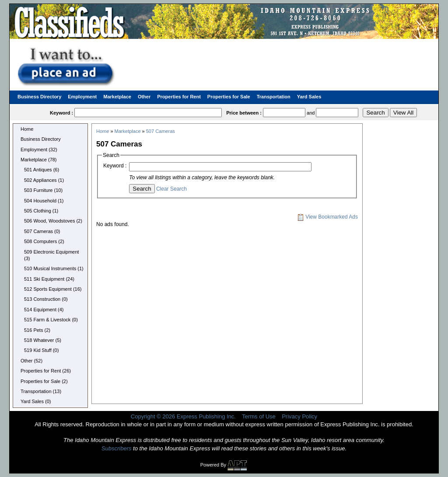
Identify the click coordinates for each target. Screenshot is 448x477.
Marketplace (117, 97)
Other (144, 97)
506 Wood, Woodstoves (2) (53, 221)
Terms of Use (259, 416)
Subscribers (117, 448)
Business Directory (39, 97)
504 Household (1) (44, 201)
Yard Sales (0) (36, 401)
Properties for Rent (179, 97)
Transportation (274, 97)
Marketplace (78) (39, 160)
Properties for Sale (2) (44, 381)
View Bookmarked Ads (327, 217)
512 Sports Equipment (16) (53, 289)
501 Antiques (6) (42, 170)
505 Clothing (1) (41, 211)
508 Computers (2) (44, 241)
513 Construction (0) (46, 299)
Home (27, 129)
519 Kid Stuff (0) (41, 350)
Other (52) (31, 361)
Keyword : (115, 166)
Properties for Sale (229, 97)
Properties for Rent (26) (46, 371)
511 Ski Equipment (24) (49, 279)
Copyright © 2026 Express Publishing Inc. (183, 416)
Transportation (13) (41, 391)
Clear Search (171, 189)
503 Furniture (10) (43, 190)
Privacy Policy (299, 416)
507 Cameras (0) (42, 231)
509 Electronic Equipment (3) (51, 255)
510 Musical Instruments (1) (54, 268)
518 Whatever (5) (43, 340)
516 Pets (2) (37, 330)
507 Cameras (161, 131)
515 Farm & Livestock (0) (51, 320)
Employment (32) (39, 150)
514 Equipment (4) (44, 310)
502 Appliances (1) (44, 180)
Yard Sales (309, 97)
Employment (82, 97)
